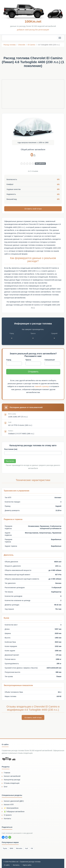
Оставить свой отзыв (33, 209)
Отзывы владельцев (12, 783)
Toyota (5, 848)
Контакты (7, 818)
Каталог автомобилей (12, 776)
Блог (6, 786)
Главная (7, 772)
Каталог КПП (9, 804)
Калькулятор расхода (12, 779)
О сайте (7, 865)
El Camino (31, 45)
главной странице (42, 386)
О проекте (8, 815)
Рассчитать (10, 461)
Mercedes (19, 848)
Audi (26, 848)
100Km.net (33, 21)
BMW (11, 848)
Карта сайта (27, 865)
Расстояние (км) (11, 449)
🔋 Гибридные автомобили (14, 811)
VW (32, 848)
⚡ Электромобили (11, 808)
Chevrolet (22, 45)
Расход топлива (10, 45)
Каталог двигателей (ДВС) (14, 801)
